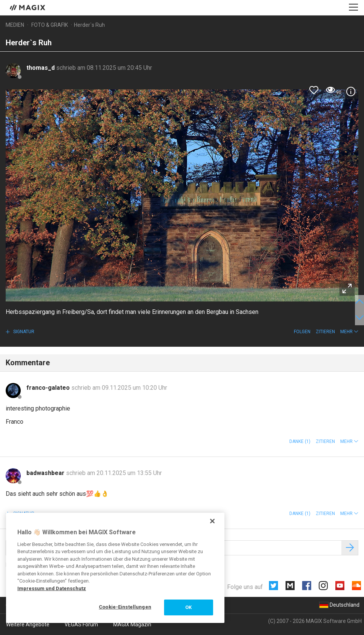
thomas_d (41, 68)
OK (188, 607)
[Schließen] (212, 521)
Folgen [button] (302, 332)
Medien (15, 25)
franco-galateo (49, 388)
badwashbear (46, 473)
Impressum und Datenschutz (52, 588)
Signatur (23, 332)
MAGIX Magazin (132, 624)
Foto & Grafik (50, 25)
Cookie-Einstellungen (125, 607)
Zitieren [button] (325, 332)
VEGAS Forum (81, 624)
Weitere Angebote (28, 624)
